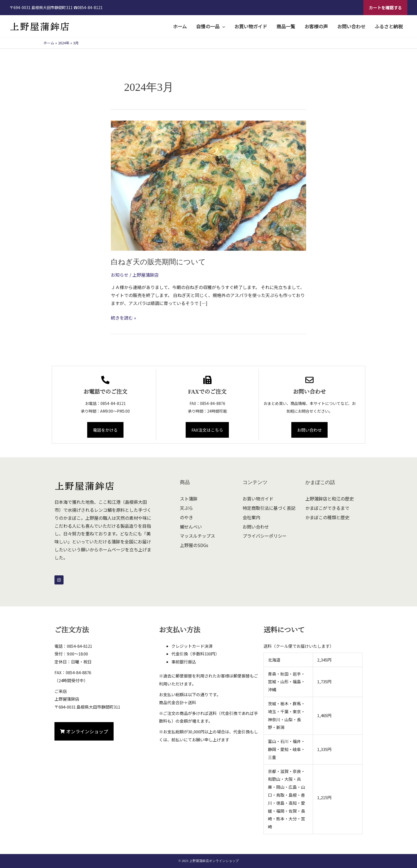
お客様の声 (316, 26)
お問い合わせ (351, 26)
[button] (385, 8)
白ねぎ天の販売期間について (158, 262)
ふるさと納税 (389, 26)
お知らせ (120, 275)
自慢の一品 (211, 26)
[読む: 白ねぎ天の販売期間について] (209, 185)
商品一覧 (286, 26)
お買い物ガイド (251, 26)
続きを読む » (124, 317)
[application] (222, 26)
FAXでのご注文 (207, 391)
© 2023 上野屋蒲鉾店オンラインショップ (208, 861)
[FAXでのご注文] (207, 380)
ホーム (180, 26)
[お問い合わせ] (309, 380)
